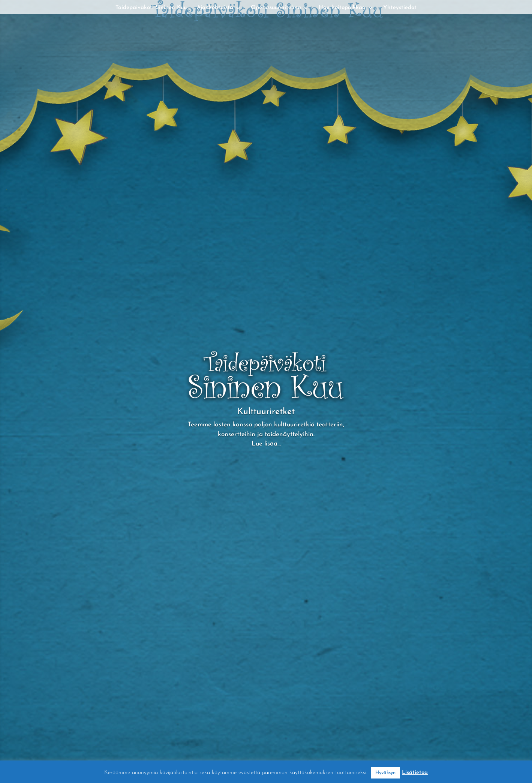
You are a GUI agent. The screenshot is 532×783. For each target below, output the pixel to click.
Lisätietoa (415, 773)
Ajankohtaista (215, 8)
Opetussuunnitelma (276, 8)
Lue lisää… (266, 444)
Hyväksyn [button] (385, 773)
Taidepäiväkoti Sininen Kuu (151, 8)
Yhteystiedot (400, 8)
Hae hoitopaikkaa (342, 8)
